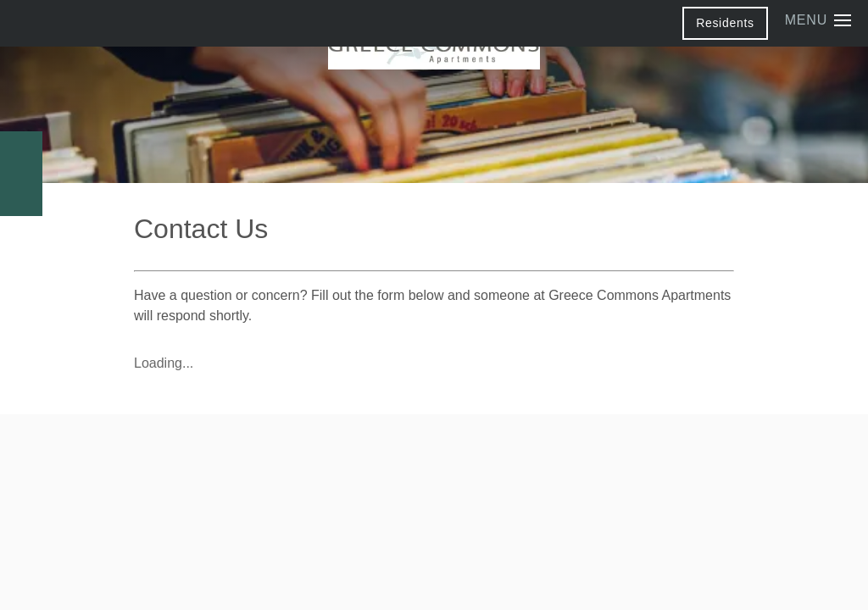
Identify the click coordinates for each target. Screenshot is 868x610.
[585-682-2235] (21, 152)
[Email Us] (21, 195)
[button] (725, 23)
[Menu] (818, 20)
